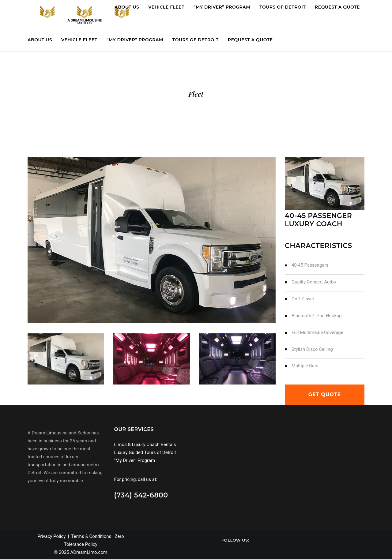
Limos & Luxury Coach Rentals (145, 445)
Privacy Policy (51, 536)
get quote (325, 394)
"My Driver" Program (135, 460)
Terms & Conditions (91, 536)
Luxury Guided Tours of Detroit (145, 452)
